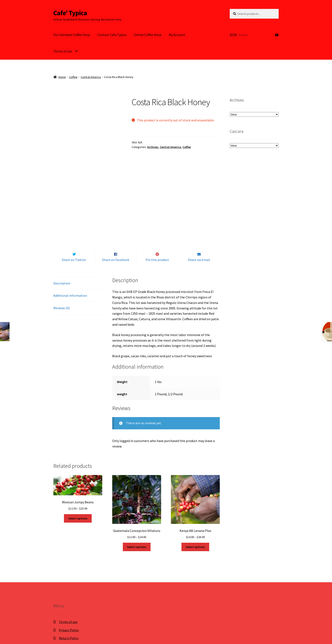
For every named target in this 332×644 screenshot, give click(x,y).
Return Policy (69, 588)
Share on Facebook (116, 209)
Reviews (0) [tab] (62, 257)
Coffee (73, 77)
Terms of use (63, 51)
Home (62, 77)
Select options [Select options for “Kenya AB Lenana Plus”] (195, 496)
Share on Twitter (74, 209)
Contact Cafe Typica (112, 35)
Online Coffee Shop (148, 35)
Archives (153, 147)
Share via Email (199, 209)
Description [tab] (62, 232)
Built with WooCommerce (95, 620)
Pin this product (157, 209)
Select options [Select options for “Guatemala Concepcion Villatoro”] (137, 496)
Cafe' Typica (70, 13)
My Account (177, 35)
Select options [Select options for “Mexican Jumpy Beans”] (78, 468)
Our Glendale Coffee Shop (72, 35)
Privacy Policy (69, 579)
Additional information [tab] (70, 245)
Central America (91, 77)
